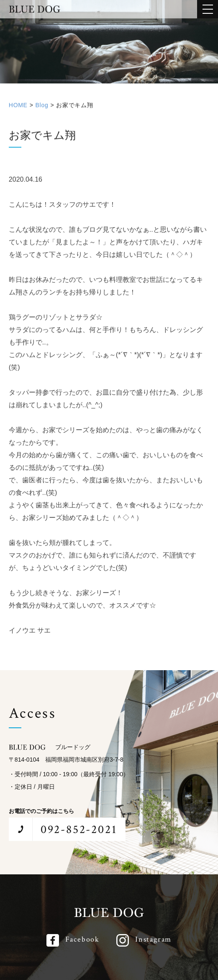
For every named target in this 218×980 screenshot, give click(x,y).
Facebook (82, 939)
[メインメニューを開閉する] (208, 9)
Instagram (153, 939)
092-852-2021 (79, 829)
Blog (42, 107)
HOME (18, 107)
